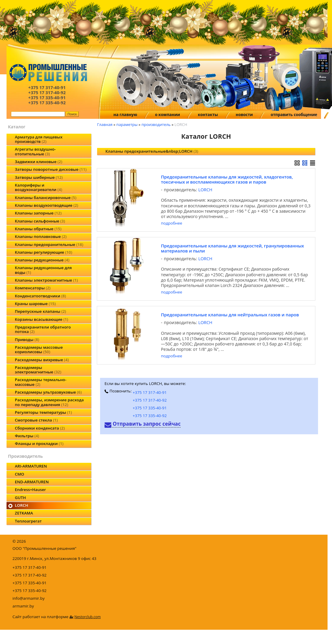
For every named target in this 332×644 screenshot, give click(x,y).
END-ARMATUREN (32, 482)
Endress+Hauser (30, 490)
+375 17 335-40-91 (150, 408)
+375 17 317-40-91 (150, 392)
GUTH (20, 498)
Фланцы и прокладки (39, 443)
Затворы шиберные (39, 177)
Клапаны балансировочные (46, 198)
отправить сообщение (294, 115)
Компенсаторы (33, 288)
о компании (167, 115)
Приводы (27, 340)
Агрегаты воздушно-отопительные (35, 151)
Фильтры (27, 436)
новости (244, 115)
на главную (125, 115)
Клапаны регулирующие (44, 252)
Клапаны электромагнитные (46, 280)
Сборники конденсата (40, 428)
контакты (208, 115)
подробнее (171, 223)
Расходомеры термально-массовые (41, 382)
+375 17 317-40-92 (150, 400)
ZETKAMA (24, 513)
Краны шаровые (35, 304)
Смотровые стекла (36, 420)
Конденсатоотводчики (40, 296)
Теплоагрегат (28, 521)
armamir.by (23, 606)
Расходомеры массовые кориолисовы (39, 349)
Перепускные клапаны (40, 311)
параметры (127, 124)
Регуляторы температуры (43, 412)
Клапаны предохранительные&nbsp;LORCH (152, 151)
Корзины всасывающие (42, 319)
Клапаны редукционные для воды (43, 270)
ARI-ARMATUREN (31, 466)
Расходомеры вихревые (42, 360)
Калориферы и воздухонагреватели (38, 187)
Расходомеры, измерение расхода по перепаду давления (49, 402)
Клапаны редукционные (42, 260)
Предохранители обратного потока (43, 329)
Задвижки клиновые (39, 162)
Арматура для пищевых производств (39, 139)
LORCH (22, 505)
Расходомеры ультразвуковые (48, 392)
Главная (105, 124)
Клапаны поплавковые (41, 236)
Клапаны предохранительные (49, 244)
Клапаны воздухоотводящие (46, 205)
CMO (19, 474)
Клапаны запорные (38, 213)
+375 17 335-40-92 (150, 416)
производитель (156, 124)
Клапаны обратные (38, 229)
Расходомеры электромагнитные (38, 370)
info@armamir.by (29, 598)
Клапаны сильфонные (40, 221)
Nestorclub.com (87, 617)
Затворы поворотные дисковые (51, 169)
